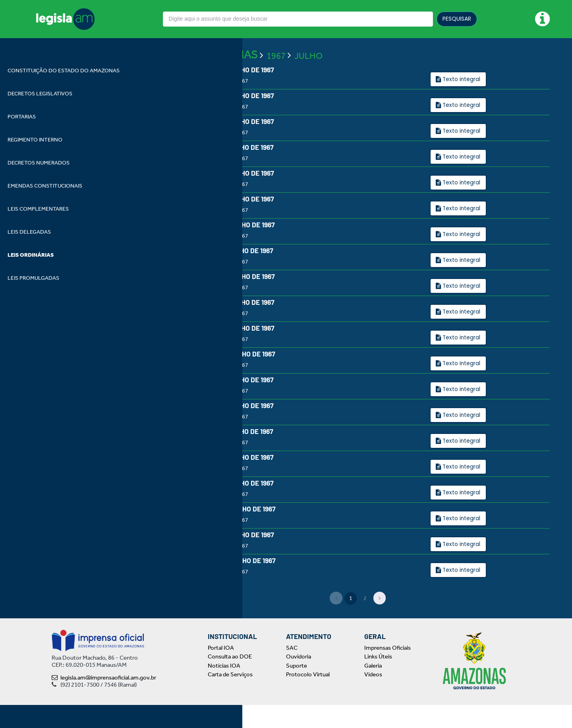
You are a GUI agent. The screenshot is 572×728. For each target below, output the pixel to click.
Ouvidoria (299, 680)
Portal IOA (221, 671)
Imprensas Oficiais (387, 671)
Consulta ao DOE (230, 680)
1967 (276, 74)
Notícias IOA (224, 689)
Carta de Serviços (230, 698)
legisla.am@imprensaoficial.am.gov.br (104, 701)
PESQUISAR (457, 19)
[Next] (380, 622)
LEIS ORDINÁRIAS (212, 72)
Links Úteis (378, 680)
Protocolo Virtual (308, 698)
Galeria (373, 689)
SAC (292, 671)
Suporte (297, 689)
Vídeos (373, 698)
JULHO (308, 74)
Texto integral (461, 97)
